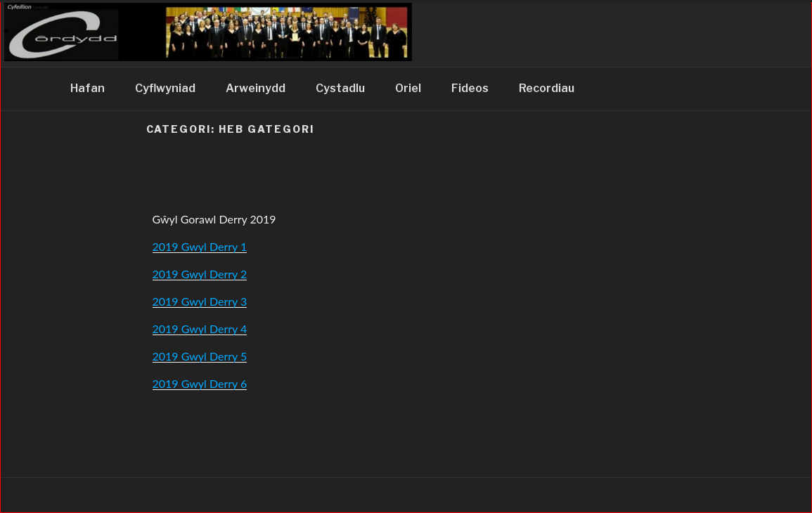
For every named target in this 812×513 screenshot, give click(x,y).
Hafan (88, 88)
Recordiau (547, 88)
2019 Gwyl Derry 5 (200, 356)
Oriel (408, 88)
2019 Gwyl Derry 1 (200, 246)
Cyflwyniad (165, 88)
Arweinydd (256, 88)
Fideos (470, 88)
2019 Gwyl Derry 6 (200, 383)
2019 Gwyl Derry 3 (200, 301)
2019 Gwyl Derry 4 (200, 329)
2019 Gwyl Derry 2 (200, 274)
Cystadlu (340, 88)
